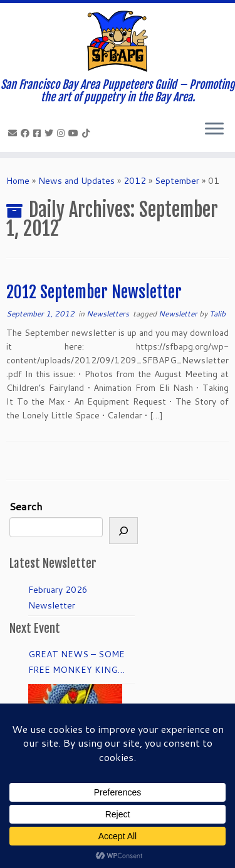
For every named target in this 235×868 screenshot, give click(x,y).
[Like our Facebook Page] (27, 133)
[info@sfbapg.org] (14, 133)
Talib (217, 314)
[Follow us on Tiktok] (88, 133)
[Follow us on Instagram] (63, 133)
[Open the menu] (214, 129)
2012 (135, 181)
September (177, 181)
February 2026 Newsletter (58, 598)
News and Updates (76, 181)
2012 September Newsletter (94, 292)
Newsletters (109, 314)
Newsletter (179, 314)
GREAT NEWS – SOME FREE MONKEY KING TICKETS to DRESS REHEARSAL (76, 663)
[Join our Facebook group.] (39, 133)
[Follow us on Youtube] (75, 133)
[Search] (123, 531)
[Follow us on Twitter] (51, 133)
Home (18, 181)
